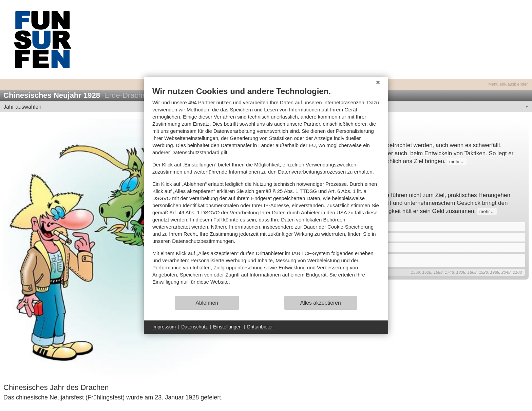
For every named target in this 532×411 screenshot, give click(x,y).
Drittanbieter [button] (260, 327)
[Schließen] (378, 82)
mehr (454, 162)
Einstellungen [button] (227, 327)
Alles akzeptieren (321, 303)
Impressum (164, 327)
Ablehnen (207, 303)
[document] (266, 191)
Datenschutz (194, 327)
